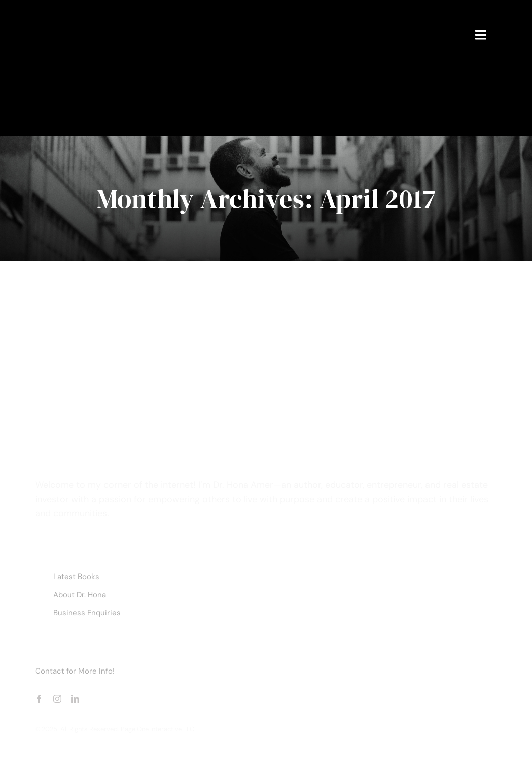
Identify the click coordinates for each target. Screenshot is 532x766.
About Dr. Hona (80, 595)
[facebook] (39, 699)
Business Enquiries (87, 613)
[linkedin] (75, 699)
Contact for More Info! (75, 671)
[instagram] (57, 699)
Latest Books (76, 577)
